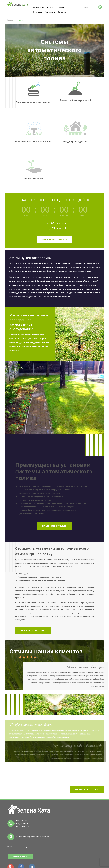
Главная (11, 20)
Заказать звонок (21, 856)
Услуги (50, 7)
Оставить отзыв (87, 789)
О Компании (39, 7)
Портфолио (50, 12)
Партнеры (38, 12)
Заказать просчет (54, 239)
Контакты (62, 12)
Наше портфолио (55, 526)
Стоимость (60, 7)
